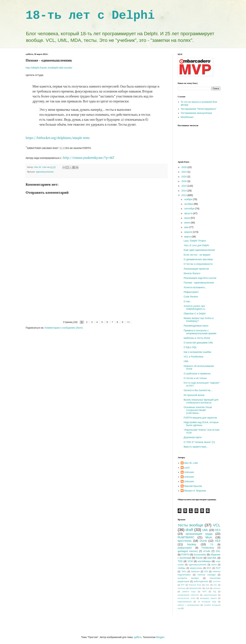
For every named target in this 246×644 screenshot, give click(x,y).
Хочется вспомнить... (195, 287)
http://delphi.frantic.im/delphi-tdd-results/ (49, 68)
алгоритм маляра (188, 578)
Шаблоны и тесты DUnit (197, 338)
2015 (184, 186)
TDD (180, 561)
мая (187, 227)
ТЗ (212, 545)
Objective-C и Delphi (195, 314)
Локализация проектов (196, 269)
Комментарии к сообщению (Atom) (64, 328)
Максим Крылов (193, 486)
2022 (184, 172)
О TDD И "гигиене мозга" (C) (199, 442)
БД (214, 592)
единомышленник (45, 172)
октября (189, 204)
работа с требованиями (189, 605)
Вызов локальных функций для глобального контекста (201, 401)
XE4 (218, 541)
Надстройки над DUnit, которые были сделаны (201, 424)
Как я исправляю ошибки (197, 352)
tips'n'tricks (185, 541)
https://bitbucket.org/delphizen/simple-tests (58, 138)
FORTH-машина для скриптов (200, 418)
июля (187, 218)
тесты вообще (190, 525)
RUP (218, 568)
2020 (184, 177)
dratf (207, 588)
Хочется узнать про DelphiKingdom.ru (194, 307)
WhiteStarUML (196, 588)
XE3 (218, 530)
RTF (183, 585)
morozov (217, 588)
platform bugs (189, 592)
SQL (207, 585)
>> (128, 322)
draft (189, 530)
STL (215, 585)
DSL (218, 551)
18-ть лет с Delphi (90, 16)
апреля (188, 232)
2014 (184, 191)
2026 (184, 167)
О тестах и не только (195, 378)
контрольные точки (186, 598)
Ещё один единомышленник (199, 250)
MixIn (209, 537)
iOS (206, 572)
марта (188, 237)
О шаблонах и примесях (197, 374)
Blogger (160, 637)
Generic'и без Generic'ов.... (198, 390)
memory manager (207, 575)
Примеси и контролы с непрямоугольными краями (200, 332)
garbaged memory (188, 551)
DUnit (203, 541)
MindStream (187, 117)
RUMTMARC (186, 537)
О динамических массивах (198, 259)
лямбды (182, 568)
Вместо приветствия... (196, 447)
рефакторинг (185, 548)
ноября (188, 199)
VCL (217, 525)
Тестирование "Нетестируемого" (199, 109)
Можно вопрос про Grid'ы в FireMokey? (199, 320)
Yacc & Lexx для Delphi (196, 245)
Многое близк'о (192, 273)
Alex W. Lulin (191, 463)
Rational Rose (195, 585)
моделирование (185, 602)
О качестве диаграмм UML (198, 343)
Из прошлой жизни (194, 395)
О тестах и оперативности (198, 264)
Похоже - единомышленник (199, 283)
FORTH (185, 555)
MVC (209, 568)
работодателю (201, 581)
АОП (204, 592)
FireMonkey (208, 548)
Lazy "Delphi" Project (195, 241)
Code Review (191, 297)
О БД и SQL (190, 347)
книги (214, 565)
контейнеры (204, 561)
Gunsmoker (200, 555)
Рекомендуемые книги (196, 326)
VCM (190, 561)
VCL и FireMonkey (193, 357)
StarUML (212, 558)
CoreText (217, 581)
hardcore (195, 572)
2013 (184, 195)
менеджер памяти (209, 598)
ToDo (184, 572)
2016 (184, 181)
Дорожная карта (193, 437)
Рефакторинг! (191, 292)
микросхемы (196, 568)
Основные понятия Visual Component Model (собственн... (198, 410)
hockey (192, 544)
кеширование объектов (188, 595)
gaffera (138, 637)
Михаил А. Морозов (195, 491)
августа (189, 213)
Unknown (189, 472)
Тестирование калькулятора (196, 113)
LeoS (187, 468)
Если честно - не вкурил (197, 255)
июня (187, 223)
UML (186, 361)
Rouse (199, 558)
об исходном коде (207, 602)
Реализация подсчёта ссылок (200, 278)
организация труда (199, 534)
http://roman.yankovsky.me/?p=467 (89, 158)
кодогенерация (210, 595)
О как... (188, 301)
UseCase (182, 588)
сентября (190, 209)
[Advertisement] (97, 294)
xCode (207, 551)
